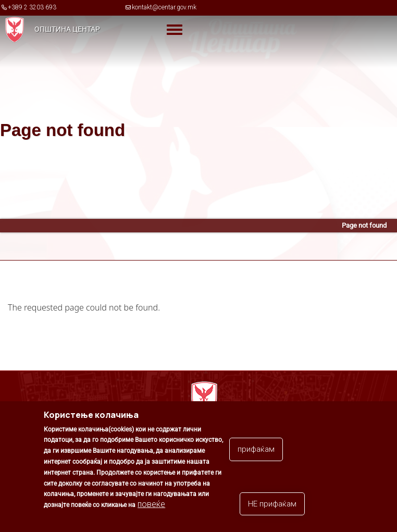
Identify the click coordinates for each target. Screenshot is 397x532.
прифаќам (256, 449)
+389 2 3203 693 (32, 7)
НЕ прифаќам (272, 504)
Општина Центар (67, 29)
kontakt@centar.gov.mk (164, 7)
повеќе (151, 504)
